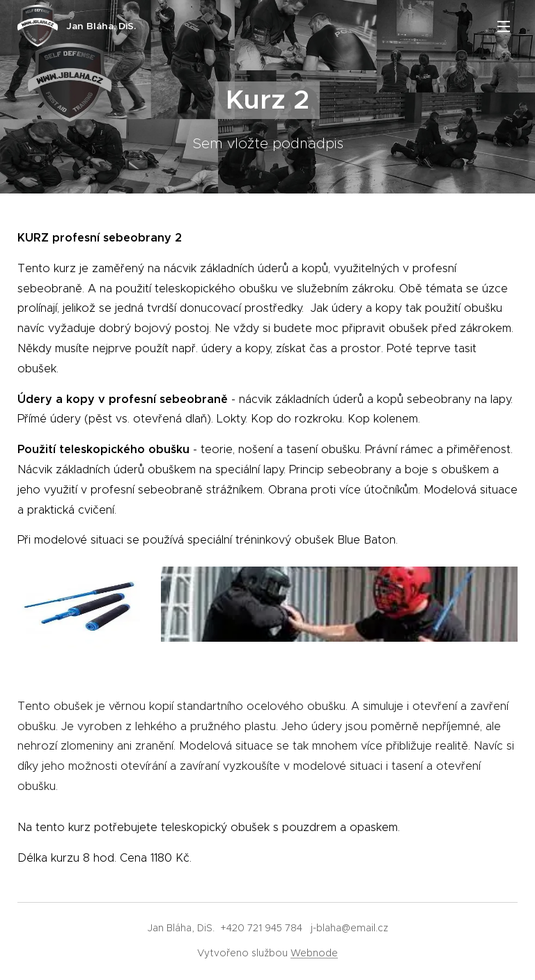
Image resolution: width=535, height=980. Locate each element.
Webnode (314, 953)
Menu (504, 26)
